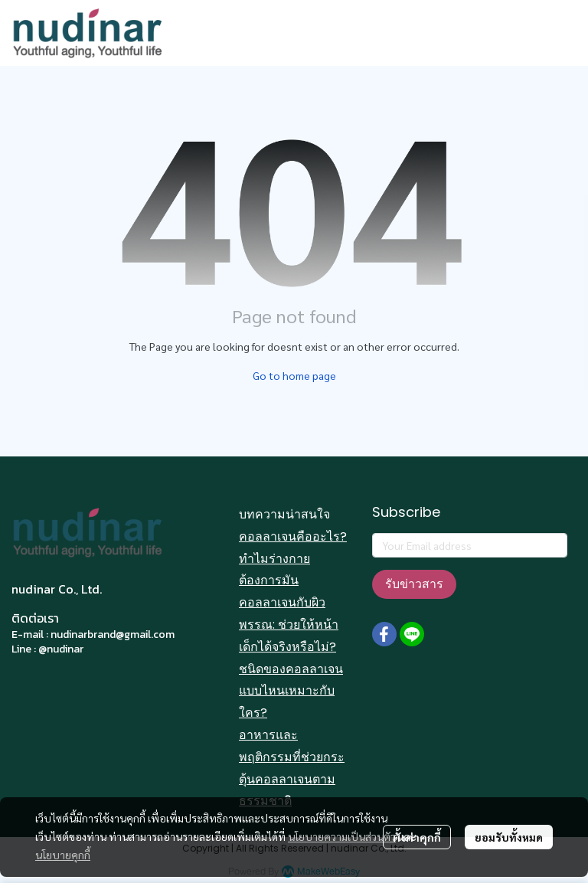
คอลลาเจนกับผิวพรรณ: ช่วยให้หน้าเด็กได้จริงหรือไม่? (289, 625)
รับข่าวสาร (414, 584)
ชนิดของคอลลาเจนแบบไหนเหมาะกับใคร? (291, 691)
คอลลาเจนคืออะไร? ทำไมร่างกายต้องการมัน (293, 559)
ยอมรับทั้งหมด (509, 837)
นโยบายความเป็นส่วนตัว (342, 836)
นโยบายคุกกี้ (63, 855)
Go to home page (294, 375)
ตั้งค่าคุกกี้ (417, 837)
